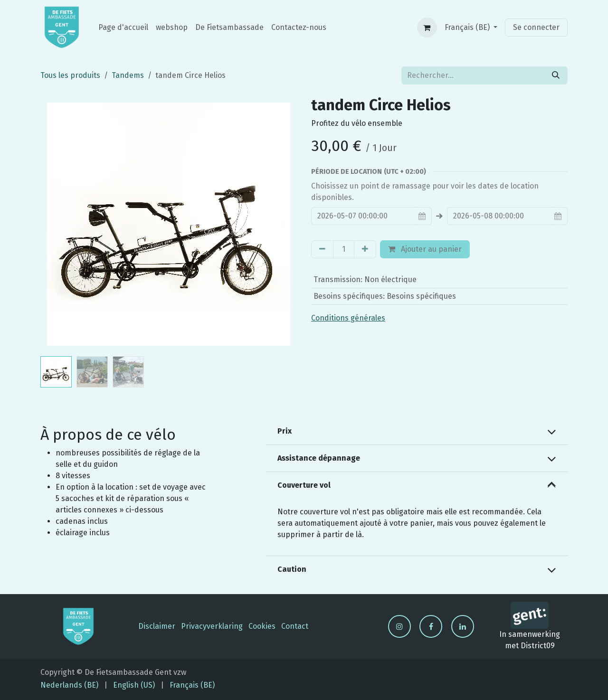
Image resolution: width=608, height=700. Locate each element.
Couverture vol (304, 485)
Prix (285, 431)
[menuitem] (123, 28)
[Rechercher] (556, 76)
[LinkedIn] (463, 626)
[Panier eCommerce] (427, 28)
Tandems (128, 75)
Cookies (262, 626)
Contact (295, 626)
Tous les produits (70, 75)
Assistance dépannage (319, 458)
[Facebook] (431, 626)
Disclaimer (157, 626)
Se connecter (536, 27)
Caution (292, 569)
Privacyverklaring (212, 626)
